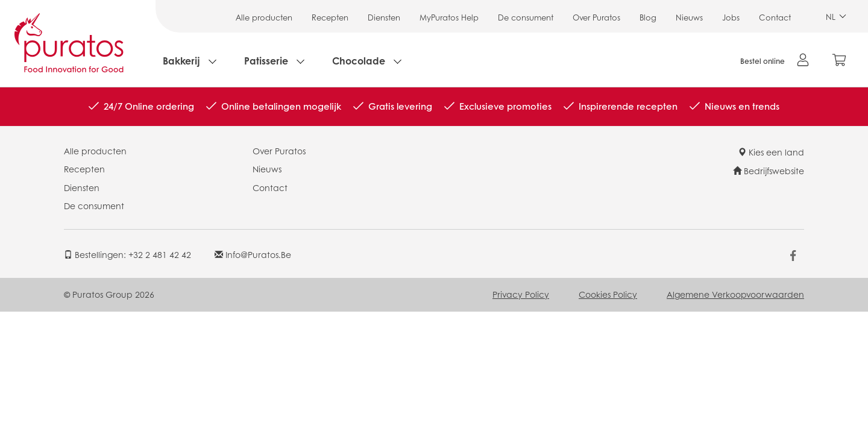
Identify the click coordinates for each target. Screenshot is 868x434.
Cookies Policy (608, 294)
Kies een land (771, 152)
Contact (775, 17)
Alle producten (264, 17)
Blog (648, 17)
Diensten (384, 17)
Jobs (731, 17)
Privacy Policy (521, 294)
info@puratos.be (253, 254)
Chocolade (359, 61)
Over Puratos (596, 17)
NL (836, 17)
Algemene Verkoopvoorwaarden (735, 294)
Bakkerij (181, 61)
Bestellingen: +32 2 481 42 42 (127, 254)
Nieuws (689, 17)
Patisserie (266, 61)
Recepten (330, 17)
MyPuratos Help (449, 17)
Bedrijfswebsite (769, 171)
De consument (526, 17)
